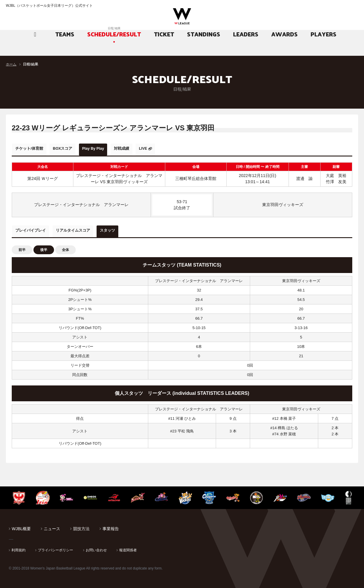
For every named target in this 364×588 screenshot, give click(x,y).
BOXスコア (73, 149)
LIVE (172, 149)
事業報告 (111, 525)
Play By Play (110, 149)
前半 (22, 247)
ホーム (11, 64)
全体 (65, 247)
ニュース (52, 525)
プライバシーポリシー (55, 547)
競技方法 (81, 525)
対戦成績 (144, 149)
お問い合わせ (96, 547)
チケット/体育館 (33, 149)
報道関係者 (128, 547)
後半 (44, 247)
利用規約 (18, 547)
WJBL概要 (21, 525)
